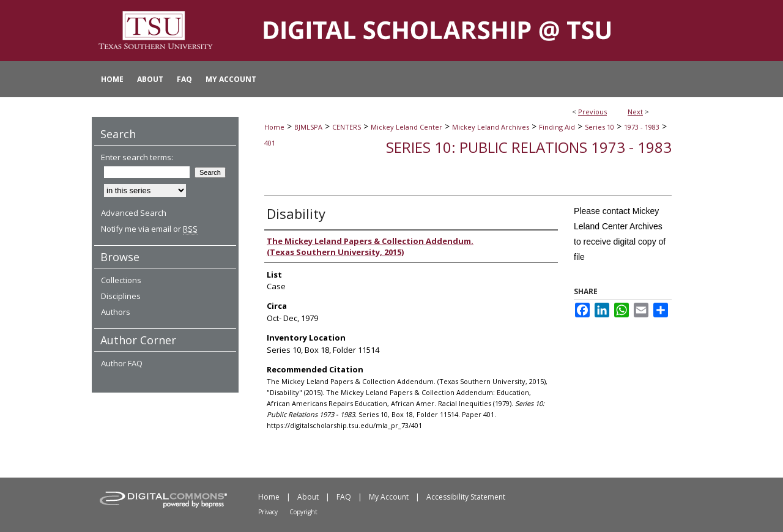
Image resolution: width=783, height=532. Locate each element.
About (308, 497)
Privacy (268, 512)
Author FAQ (122, 363)
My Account (389, 497)
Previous (592, 112)
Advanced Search (134, 213)
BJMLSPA (308, 127)
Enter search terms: (137, 157)
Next (635, 112)
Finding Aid (557, 127)
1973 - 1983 (642, 127)
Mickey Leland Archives (491, 127)
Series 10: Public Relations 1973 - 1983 (529, 147)
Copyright (303, 512)
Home (274, 127)
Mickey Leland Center (406, 127)
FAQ (344, 497)
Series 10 (599, 127)
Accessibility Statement (466, 497)
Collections (121, 280)
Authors (116, 312)
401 (270, 143)
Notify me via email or (149, 229)
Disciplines (121, 296)
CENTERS (347, 127)
